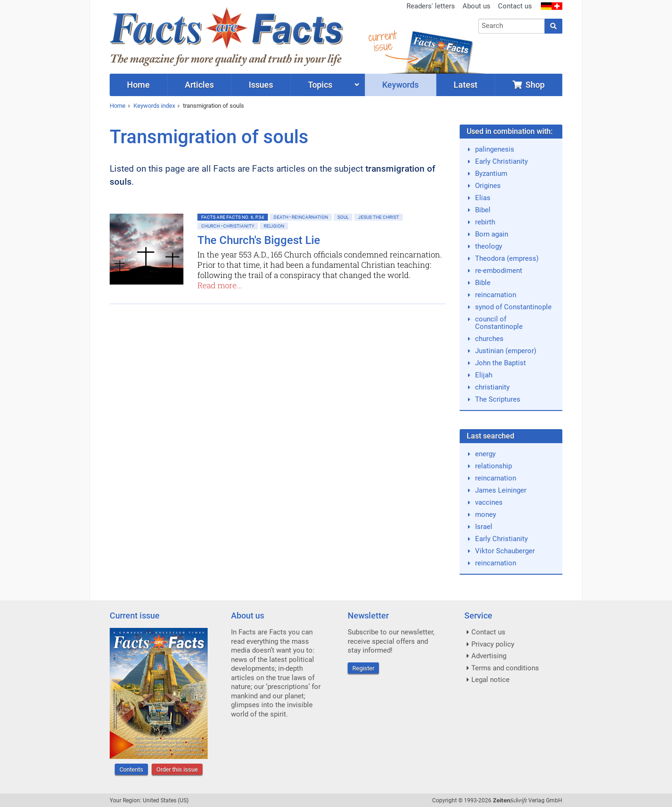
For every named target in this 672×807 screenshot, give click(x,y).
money (486, 515)
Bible (483, 283)
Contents (131, 769)
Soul (343, 217)
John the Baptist (500, 363)
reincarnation (496, 295)
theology (489, 246)
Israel (484, 527)
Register (363, 668)
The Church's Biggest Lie (259, 240)
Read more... (220, 285)
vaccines (489, 502)
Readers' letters (431, 6)
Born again (492, 234)
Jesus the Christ (378, 217)
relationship (493, 466)
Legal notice (490, 680)
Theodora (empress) (507, 258)
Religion (274, 226)
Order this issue (177, 769)
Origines (488, 186)
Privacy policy (493, 644)
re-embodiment (499, 271)
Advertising (489, 656)
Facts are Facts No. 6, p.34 (233, 217)
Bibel (483, 210)
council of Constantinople (499, 323)
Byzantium (491, 174)
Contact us (515, 6)
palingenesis (495, 149)
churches (489, 339)
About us (476, 6)
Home (118, 106)
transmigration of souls (213, 106)
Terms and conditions (505, 668)
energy (485, 454)
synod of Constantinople (513, 307)
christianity (492, 387)
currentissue (382, 41)
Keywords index (154, 106)
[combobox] (512, 26)
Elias (483, 198)
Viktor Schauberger (505, 551)
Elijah (484, 375)
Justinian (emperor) (506, 351)
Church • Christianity (228, 226)
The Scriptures (498, 399)
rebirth (485, 222)
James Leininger (501, 490)
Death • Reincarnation (301, 217)
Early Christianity (501, 161)
